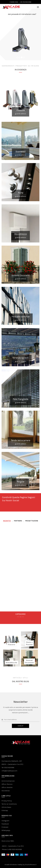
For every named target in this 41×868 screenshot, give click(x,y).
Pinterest (5, 827)
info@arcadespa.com (9, 771)
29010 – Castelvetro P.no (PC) (12, 764)
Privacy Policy (7, 801)
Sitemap (5, 810)
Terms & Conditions (9, 804)
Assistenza (6, 791)
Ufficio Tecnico (7, 784)
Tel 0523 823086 (8, 767)
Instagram (5, 821)
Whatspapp (6, 830)
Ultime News (6, 807)
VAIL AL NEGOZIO (6, 10)
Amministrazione (8, 781)
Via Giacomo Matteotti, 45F (12, 761)
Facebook (5, 824)
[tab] (7, 521)
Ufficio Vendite (7, 787)
